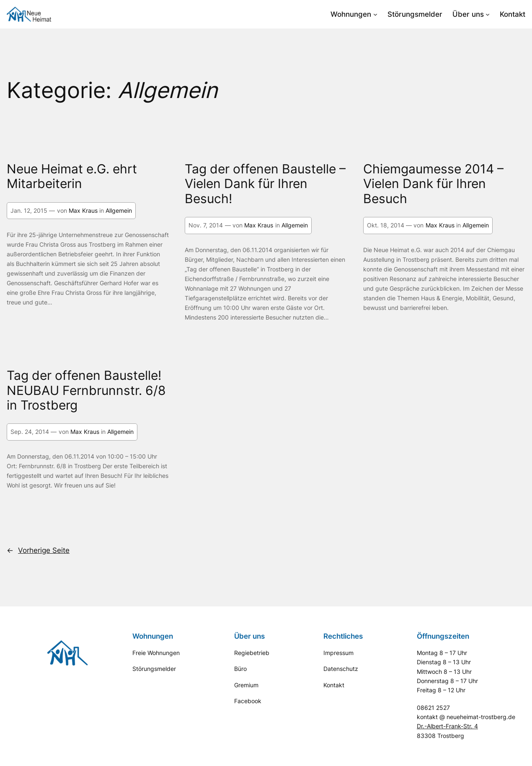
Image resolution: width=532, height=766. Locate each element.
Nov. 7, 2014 (206, 225)
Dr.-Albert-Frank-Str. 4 (447, 726)
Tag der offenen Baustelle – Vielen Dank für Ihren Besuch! (265, 184)
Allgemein (119, 210)
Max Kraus (83, 210)
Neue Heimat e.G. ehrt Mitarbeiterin (72, 176)
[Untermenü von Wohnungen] (375, 14)
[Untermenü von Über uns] (488, 14)
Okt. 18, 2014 (386, 225)
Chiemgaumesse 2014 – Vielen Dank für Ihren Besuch (433, 184)
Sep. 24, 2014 (30, 432)
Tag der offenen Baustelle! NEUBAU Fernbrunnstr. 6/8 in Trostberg (86, 390)
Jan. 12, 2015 (29, 210)
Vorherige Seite (38, 550)
